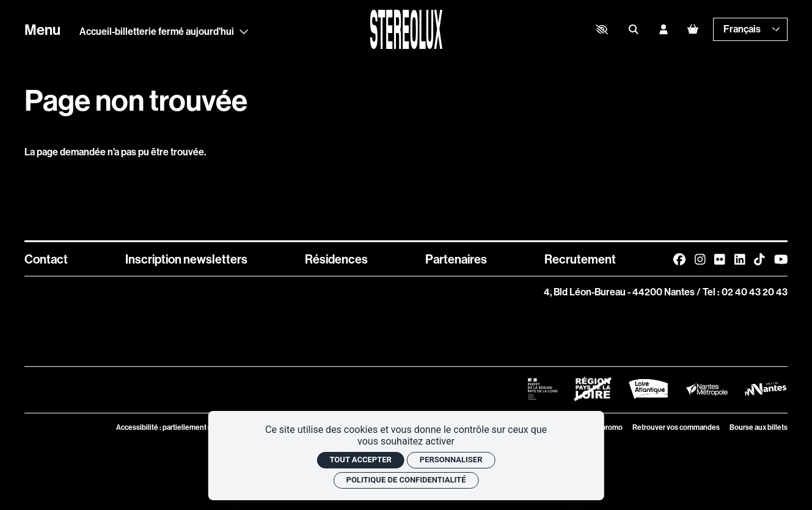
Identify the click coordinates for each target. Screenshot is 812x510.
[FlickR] (719, 259)
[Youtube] (781, 259)
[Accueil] (406, 29)
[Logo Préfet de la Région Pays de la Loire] (543, 389)
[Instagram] (700, 259)
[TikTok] (759, 259)
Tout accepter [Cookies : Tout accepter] (360, 460)
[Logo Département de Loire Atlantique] (648, 389)
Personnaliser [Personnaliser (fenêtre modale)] (451, 460)
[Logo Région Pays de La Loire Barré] (593, 389)
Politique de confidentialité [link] (406, 480)
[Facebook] (679, 259)
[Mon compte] (664, 29)
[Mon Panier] (693, 29)
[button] (602, 29)
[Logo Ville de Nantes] (766, 389)
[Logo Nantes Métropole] (707, 389)
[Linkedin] (740, 259)
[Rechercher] (634, 29)
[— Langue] (750, 29)
